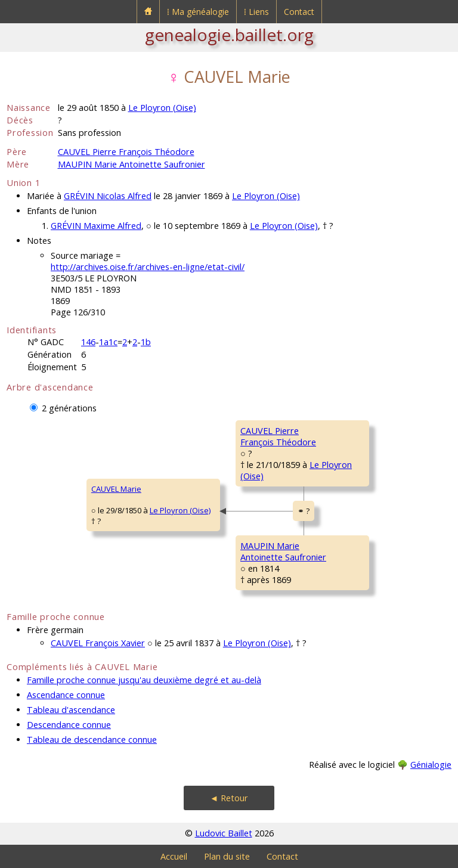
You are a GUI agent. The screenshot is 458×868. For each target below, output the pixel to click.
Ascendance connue (66, 695)
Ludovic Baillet (224, 833)
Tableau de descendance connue (92, 740)
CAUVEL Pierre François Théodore (126, 152)
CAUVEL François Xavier (98, 643)
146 (88, 342)
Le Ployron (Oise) (162, 108)
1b (146, 342)
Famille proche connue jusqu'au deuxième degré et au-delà (144, 680)
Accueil (174, 856)
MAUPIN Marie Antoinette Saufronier (131, 164)
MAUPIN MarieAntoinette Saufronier (283, 551)
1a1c (108, 342)
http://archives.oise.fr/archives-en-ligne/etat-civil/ (148, 267)
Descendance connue (69, 725)
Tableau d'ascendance (71, 710)
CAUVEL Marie (116, 489)
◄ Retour (229, 798)
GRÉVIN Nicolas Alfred (108, 196)
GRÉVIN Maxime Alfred (96, 226)
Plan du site (227, 856)
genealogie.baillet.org (229, 35)
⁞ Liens (256, 12)
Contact (299, 12)
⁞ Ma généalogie (198, 12)
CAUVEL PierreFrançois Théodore (278, 436)
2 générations (69, 408)
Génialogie (431, 765)
